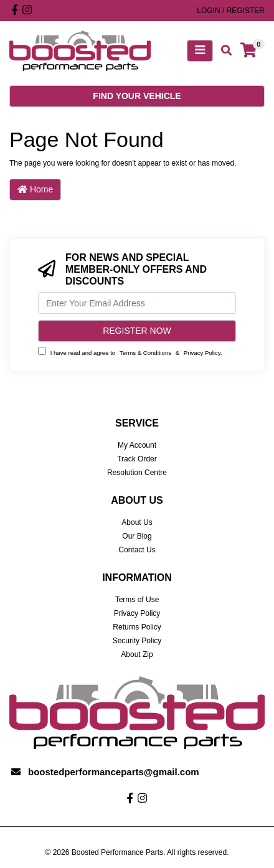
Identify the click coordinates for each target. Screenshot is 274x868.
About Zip (137, 654)
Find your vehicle (137, 96)
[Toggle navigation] (200, 51)
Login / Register (231, 11)
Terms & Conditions (145, 353)
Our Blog (137, 536)
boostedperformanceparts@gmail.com (114, 772)
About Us (137, 522)
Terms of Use (137, 600)
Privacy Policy (202, 353)
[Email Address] (137, 303)
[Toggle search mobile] (223, 51)
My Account (137, 445)
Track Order (137, 459)
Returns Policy (137, 627)
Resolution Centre (137, 473)
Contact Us (137, 550)
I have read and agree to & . (130, 351)
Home (35, 189)
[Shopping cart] (248, 51)
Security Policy (137, 641)
